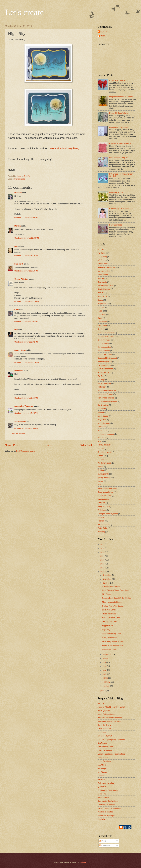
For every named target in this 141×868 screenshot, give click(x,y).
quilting (100, 481)
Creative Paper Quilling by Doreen (111, 740)
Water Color (102, 528)
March (105, 678)
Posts (103, 841)
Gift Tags (101, 380)
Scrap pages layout (105, 492)
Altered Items (103, 264)
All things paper (104, 710)
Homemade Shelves (106, 398)
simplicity (101, 819)
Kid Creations (103, 405)
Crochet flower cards (106, 336)
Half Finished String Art (119, 158)
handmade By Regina (106, 816)
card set (101, 307)
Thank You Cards (109, 614)
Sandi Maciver (103, 797)
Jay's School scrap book (107, 401)
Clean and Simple (105, 729)
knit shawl (102, 409)
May (105, 670)
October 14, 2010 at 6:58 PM (26, 428)
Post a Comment (18, 434)
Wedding (101, 532)
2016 (103, 548)
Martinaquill (102, 768)
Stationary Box (104, 499)
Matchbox (102, 427)
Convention (102, 322)
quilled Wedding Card (111, 618)
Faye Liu (104, 32)
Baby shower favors (106, 286)
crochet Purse (103, 343)
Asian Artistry (103, 275)
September (107, 654)
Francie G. (19, 264)
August (106, 658)
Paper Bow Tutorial (117, 81)
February (106, 682)
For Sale (101, 376)
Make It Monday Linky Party (63, 148)
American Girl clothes (106, 267)
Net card (101, 449)
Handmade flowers (105, 394)
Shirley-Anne (20, 350)
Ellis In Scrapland (105, 750)
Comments (105, 846)
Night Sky (106, 630)
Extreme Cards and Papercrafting (111, 754)
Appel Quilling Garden (107, 714)
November (107, 579)
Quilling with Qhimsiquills (108, 790)
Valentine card (103, 525)
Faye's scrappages (105, 369)
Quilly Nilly (102, 794)
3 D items (101, 253)
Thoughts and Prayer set (108, 514)
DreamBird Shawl (105, 354)
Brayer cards (20, 179)
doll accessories (104, 347)
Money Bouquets (104, 445)
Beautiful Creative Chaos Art (109, 721)
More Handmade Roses (112, 602)
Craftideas (102, 732)
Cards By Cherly (104, 725)
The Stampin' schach (106, 805)
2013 (103, 560)
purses (100, 467)
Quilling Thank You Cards (112, 606)
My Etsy (101, 703)
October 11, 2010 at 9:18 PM (26, 271)
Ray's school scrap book (107, 488)
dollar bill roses (104, 351)
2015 (103, 552)
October (106, 583)
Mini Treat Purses (116, 192)
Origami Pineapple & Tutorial (121, 97)
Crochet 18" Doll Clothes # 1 (121, 143)
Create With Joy (21, 279)
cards (100, 311)
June (105, 666)
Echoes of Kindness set (107, 358)
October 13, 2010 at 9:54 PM (26, 398)
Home (49, 445)
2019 (103, 544)
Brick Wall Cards (109, 610)
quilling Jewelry (104, 477)
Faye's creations (104, 365)
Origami (101, 456)
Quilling (101, 470)
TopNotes (101, 517)
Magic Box (102, 419)
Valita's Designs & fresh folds (109, 808)
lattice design (103, 416)
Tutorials (101, 521)
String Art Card (104, 506)
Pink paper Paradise (106, 783)
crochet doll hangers (106, 333)
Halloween (102, 387)
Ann (16, 246)
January (106, 686)
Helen (103, 36)
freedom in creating (105, 812)
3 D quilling (102, 257)
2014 (103, 556)
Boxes (100, 300)
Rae (16, 330)
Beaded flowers (104, 289)
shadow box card (104, 496)
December (107, 575)
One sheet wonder (105, 452)
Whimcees (19, 371)
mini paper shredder (106, 434)
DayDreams (102, 743)
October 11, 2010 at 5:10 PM (26, 256)
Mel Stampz (102, 772)
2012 (103, 564)
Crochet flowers (104, 340)
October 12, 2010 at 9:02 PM (26, 342)
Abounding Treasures (24, 406)
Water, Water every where (113, 645)
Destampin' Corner (105, 747)
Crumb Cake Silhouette (119, 127)
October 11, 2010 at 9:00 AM (26, 218)
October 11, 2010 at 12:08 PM (27, 238)
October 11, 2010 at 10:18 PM (27, 301)
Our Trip (101, 459)
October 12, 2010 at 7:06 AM (26, 322)
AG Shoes (102, 260)
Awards (101, 278)
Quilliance (102, 786)
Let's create (24, 12)
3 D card (101, 249)
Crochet (101, 329)
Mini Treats (102, 438)
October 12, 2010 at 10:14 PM (27, 362)
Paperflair (101, 779)
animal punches (104, 271)
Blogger (83, 862)
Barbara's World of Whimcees (110, 718)
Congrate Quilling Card (111, 633)
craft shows (102, 325)
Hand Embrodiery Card (107, 391)
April (105, 674)
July (104, 662)
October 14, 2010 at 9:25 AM (26, 413)
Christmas (102, 315)
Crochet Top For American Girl (122, 209)
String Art (101, 503)
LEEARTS (102, 765)
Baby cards (102, 282)
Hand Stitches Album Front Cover (116, 590)
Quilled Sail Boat (109, 649)
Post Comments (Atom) (26, 451)
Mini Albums (102, 430)
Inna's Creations (104, 761)
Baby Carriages (116, 225)
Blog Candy (102, 296)
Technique (102, 510)
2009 (103, 691)
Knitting (101, 412)
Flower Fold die (104, 372)
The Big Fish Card (110, 622)
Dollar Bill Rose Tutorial (119, 113)
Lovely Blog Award (110, 637)
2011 (103, 568)
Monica (18, 226)
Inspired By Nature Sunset (113, 641)
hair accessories (104, 383)
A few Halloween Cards (112, 586)
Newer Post (12, 445)
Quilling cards (103, 474)
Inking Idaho (103, 758)
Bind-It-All (102, 293)
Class (100, 318)
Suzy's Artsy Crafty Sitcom (108, 801)
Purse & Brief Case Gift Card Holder (117, 598)
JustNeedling (20, 421)
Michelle (18, 193)
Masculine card (104, 423)
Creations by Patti (105, 736)
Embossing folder (105, 362)
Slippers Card (108, 626)
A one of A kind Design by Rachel (111, 707)
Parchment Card (104, 463)
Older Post (86, 445)
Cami (17, 310)
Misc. (100, 441)
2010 (103, 572)
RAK (99, 485)
